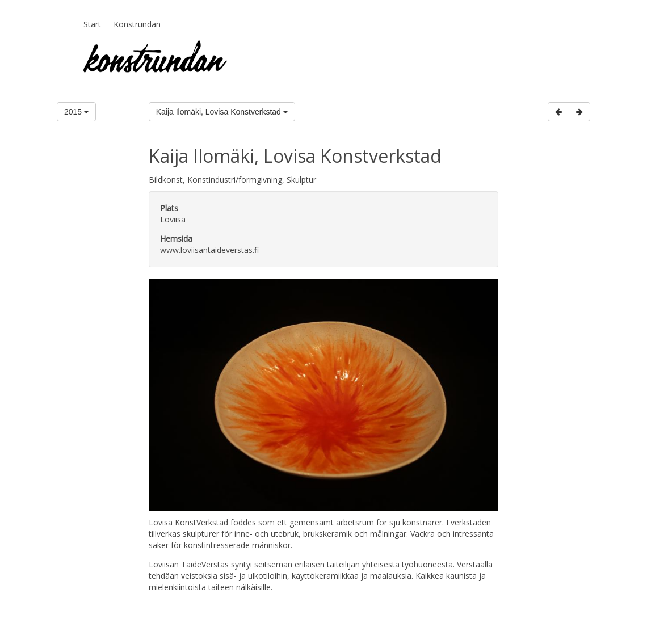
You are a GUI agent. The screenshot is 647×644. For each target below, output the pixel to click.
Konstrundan (137, 24)
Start (92, 24)
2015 (76, 112)
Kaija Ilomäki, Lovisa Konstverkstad (222, 112)
